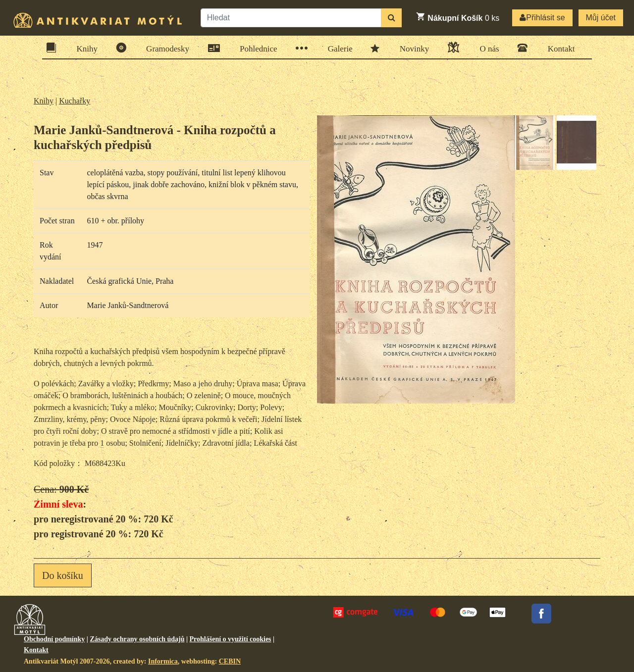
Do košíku (63, 575)
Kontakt (558, 48)
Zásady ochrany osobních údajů (137, 639)
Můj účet (601, 18)
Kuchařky (75, 101)
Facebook (541, 614)
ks (457, 17)
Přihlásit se (542, 18)
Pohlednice (255, 48)
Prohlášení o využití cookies (231, 639)
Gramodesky (164, 48)
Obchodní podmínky (54, 639)
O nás (486, 47)
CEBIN (230, 661)
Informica (163, 661)
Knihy (84, 48)
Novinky (411, 48)
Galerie (337, 48)
